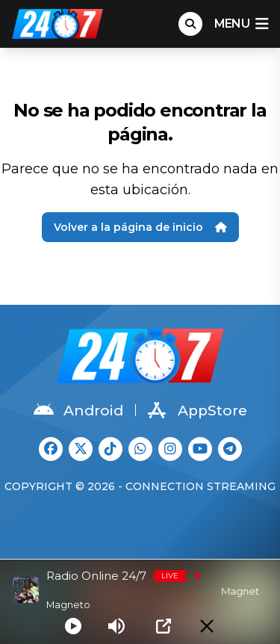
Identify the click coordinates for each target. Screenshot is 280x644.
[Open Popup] (164, 626)
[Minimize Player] (207, 626)
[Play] (73, 626)
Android (78, 410)
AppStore (197, 410)
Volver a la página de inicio (140, 227)
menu (241, 24)
